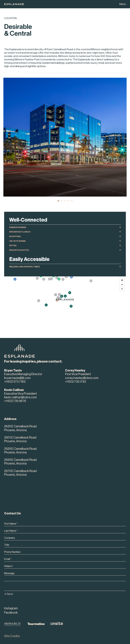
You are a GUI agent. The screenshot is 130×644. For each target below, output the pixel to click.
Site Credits (12, 636)
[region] (65, 300)
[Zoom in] (122, 280)
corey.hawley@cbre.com (82, 378)
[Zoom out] (122, 285)
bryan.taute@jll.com (17, 378)
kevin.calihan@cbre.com (20, 397)
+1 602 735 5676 (15, 401)
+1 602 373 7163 (15, 382)
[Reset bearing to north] (122, 289)
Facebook (11, 613)
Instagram (11, 608)
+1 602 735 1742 (76, 382)
